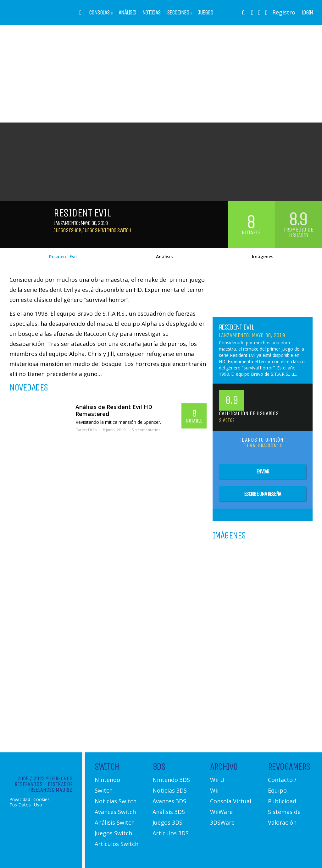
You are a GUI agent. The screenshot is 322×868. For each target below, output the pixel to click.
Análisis (127, 13)
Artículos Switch (117, 844)
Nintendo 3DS (171, 780)
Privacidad (20, 800)
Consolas (99, 13)
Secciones (178, 13)
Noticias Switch (116, 801)
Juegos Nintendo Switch (107, 230)
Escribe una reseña (263, 494)
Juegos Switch (113, 833)
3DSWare (222, 822)
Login (307, 13)
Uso (38, 805)
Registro (284, 12)
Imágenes (263, 257)
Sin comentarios (146, 430)
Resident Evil (63, 257)
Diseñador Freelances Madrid (50, 787)
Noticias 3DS (170, 790)
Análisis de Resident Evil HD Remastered (114, 410)
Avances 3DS (169, 801)
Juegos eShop (67, 230)
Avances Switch (115, 812)
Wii (214, 790)
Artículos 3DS (171, 833)
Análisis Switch (115, 822)
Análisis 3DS (169, 812)
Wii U (217, 780)
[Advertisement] (161, 74)
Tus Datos (20, 805)
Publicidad (282, 801)
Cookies (42, 800)
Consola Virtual (231, 801)
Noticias (152, 13)
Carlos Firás (86, 430)
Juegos (205, 13)
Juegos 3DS (167, 822)
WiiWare (221, 812)
